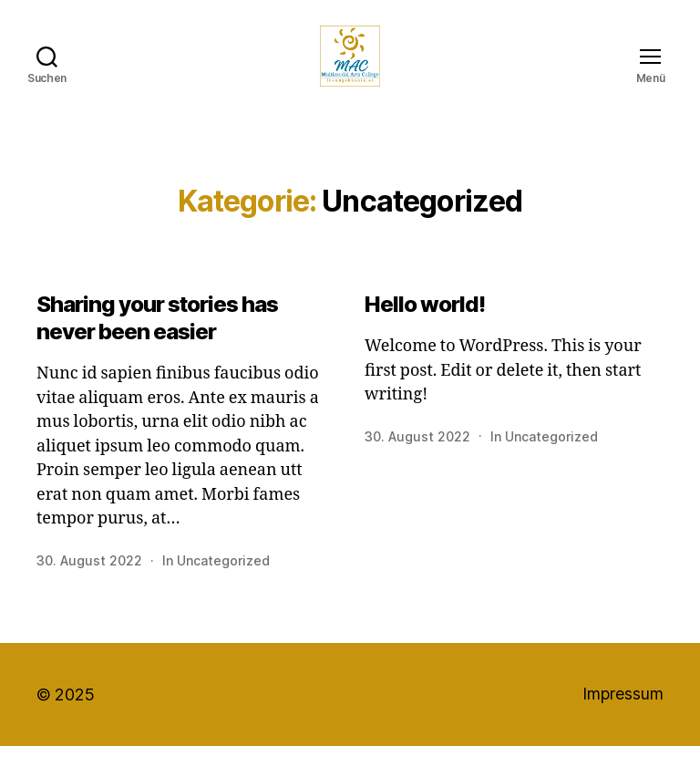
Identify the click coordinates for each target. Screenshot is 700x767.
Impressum (623, 715)
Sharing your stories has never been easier (157, 339)
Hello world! (425, 325)
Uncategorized (223, 581)
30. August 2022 (89, 581)
